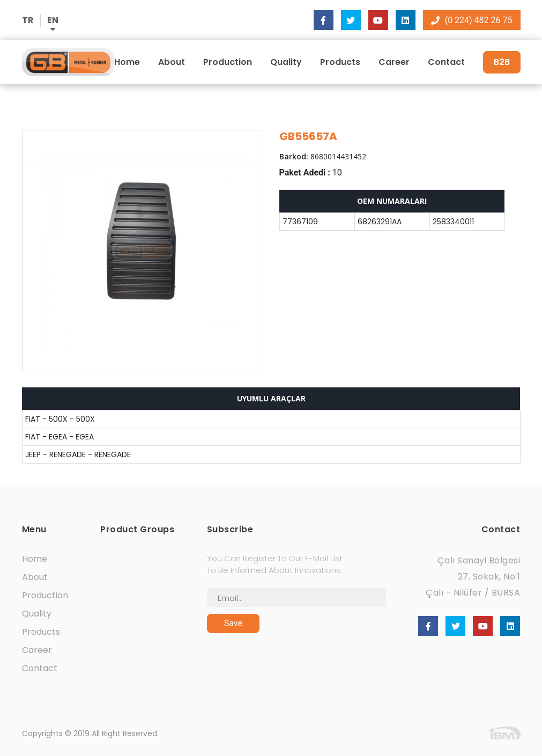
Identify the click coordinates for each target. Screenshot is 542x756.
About (172, 62)
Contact (446, 62)
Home (127, 62)
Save (233, 623)
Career (394, 62)
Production (228, 62)
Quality (286, 62)
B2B (502, 62)
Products (340, 62)
